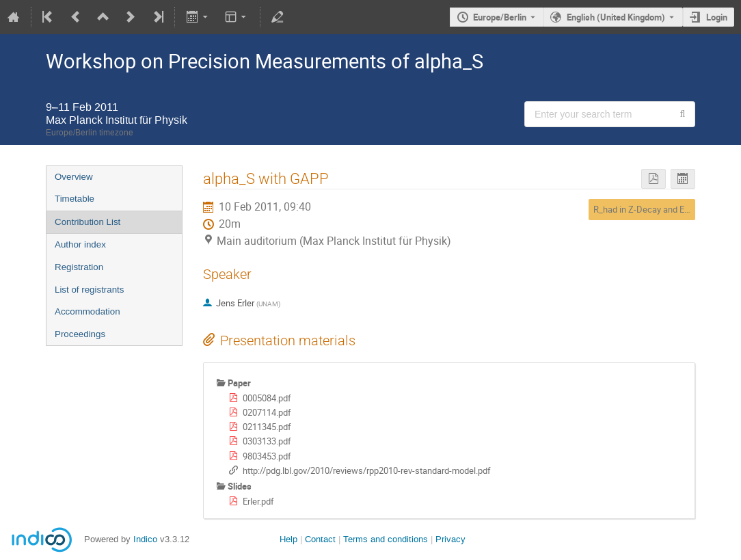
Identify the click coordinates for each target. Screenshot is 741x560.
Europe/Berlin (500, 17)
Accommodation (87, 311)
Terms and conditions (386, 539)
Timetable (75, 199)
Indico (145, 539)
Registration (79, 267)
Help (288, 539)
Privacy (450, 539)
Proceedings (80, 334)
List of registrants (89, 290)
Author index (80, 244)
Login (717, 17)
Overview (74, 177)
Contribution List (87, 222)
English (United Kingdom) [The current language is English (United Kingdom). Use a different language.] (616, 17)
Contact (320, 539)
